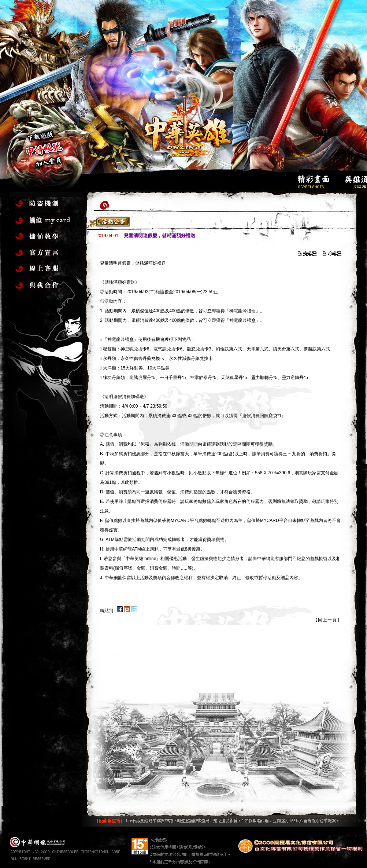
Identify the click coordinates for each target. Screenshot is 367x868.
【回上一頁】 (327, 620)
